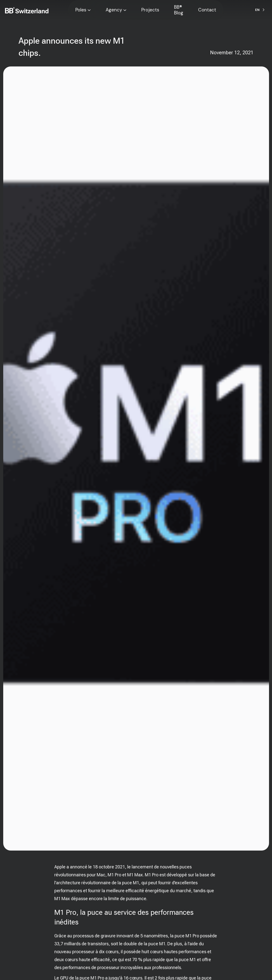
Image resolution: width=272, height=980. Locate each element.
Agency (114, 10)
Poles (81, 10)
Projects (150, 10)
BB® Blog (179, 10)
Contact (207, 10)
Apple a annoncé (71, 867)
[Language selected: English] (260, 10)
